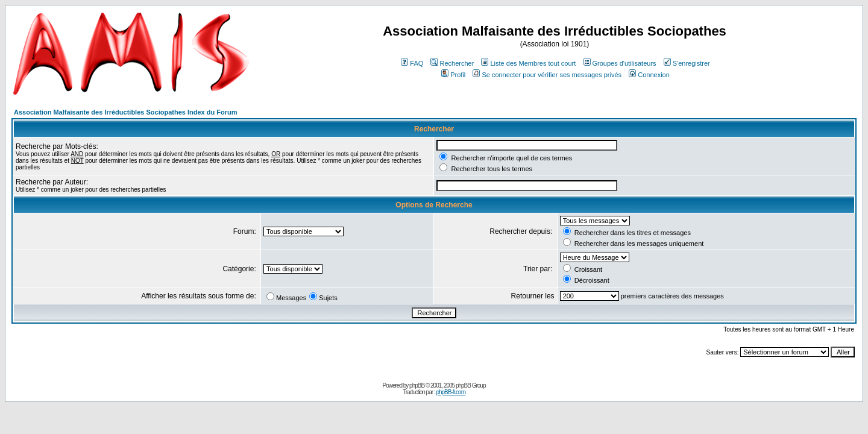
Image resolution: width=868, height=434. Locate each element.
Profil (453, 75)
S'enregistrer (687, 63)
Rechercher (452, 63)
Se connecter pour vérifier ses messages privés (547, 75)
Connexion (649, 75)
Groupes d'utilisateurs (620, 63)
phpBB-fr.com (451, 392)
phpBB (417, 385)
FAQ (412, 63)
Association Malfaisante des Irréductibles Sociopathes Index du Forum (125, 112)
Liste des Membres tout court (528, 63)
